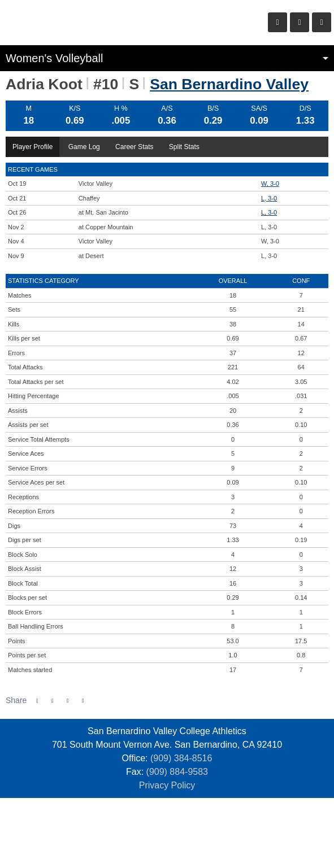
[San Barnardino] (116, 833)
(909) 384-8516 (181, 758)
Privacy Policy (167, 785)
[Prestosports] (218, 833)
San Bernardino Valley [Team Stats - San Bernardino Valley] (229, 84)
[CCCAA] (192, 833)
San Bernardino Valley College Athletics (73, 23)
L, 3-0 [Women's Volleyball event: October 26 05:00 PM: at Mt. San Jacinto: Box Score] (269, 212)
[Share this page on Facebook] (37, 701)
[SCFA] (167, 833)
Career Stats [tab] (134, 147)
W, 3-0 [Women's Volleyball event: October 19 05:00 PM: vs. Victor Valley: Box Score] (270, 184)
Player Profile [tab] (32, 147)
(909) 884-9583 (177, 772)
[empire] (142, 833)
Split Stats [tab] (184, 147)
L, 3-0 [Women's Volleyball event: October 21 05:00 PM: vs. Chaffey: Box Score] (269, 198)
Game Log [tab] (84, 147)
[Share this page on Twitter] (52, 701)
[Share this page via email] (68, 701)
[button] (83, 701)
